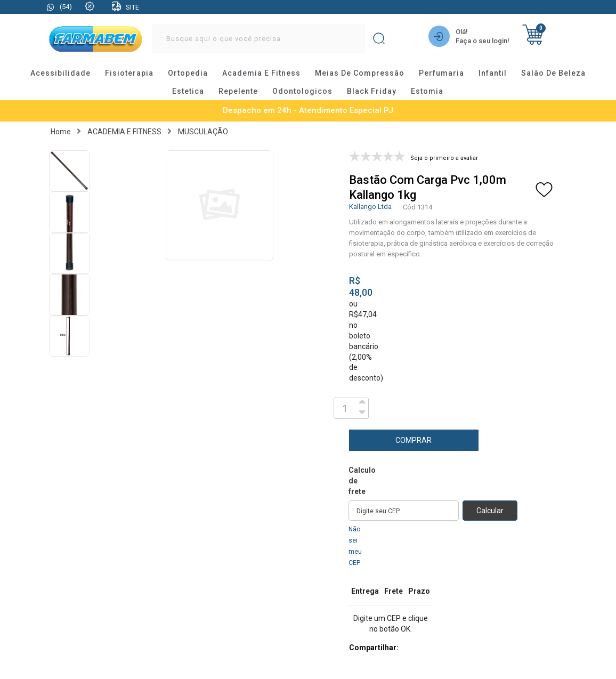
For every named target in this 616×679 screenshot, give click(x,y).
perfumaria (441, 73)
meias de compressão (360, 73)
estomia (427, 91)
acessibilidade (60, 73)
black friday (372, 91)
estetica (188, 91)
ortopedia (188, 73)
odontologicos (302, 91)
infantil (493, 73)
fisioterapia (129, 73)
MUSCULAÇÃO (203, 132)
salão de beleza (553, 73)
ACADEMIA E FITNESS (124, 132)
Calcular (490, 511)
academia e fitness (261, 73)
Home (61, 132)
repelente (238, 91)
